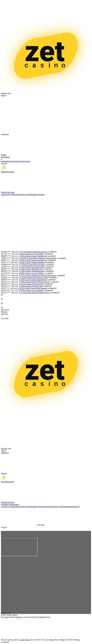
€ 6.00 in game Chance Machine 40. (33, 256)
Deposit (4, 473)
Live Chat (5, 318)
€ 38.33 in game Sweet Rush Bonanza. (33, 288)
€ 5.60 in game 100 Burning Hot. (32, 271)
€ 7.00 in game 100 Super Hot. (31, 286)
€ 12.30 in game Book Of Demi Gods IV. (35, 293)
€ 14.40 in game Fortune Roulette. (32, 263)
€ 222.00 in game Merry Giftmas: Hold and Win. (38, 258)
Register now (6, 93)
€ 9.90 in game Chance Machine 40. (33, 260)
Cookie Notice (25, 640)
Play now (5, 314)
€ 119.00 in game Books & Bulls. (32, 265)
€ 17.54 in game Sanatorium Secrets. (34, 252)
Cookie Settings (73, 640)
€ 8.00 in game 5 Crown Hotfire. (32, 254)
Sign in (4, 96)
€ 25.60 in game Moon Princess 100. (34, 278)
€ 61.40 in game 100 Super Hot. (31, 284)
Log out (4, 164)
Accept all (5, 642)
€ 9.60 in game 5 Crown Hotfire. (32, 290)
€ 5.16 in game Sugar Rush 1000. (32, 267)
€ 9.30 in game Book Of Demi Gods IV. (34, 282)
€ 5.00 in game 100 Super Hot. (31, 269)
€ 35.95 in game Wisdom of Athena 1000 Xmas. (37, 275)
